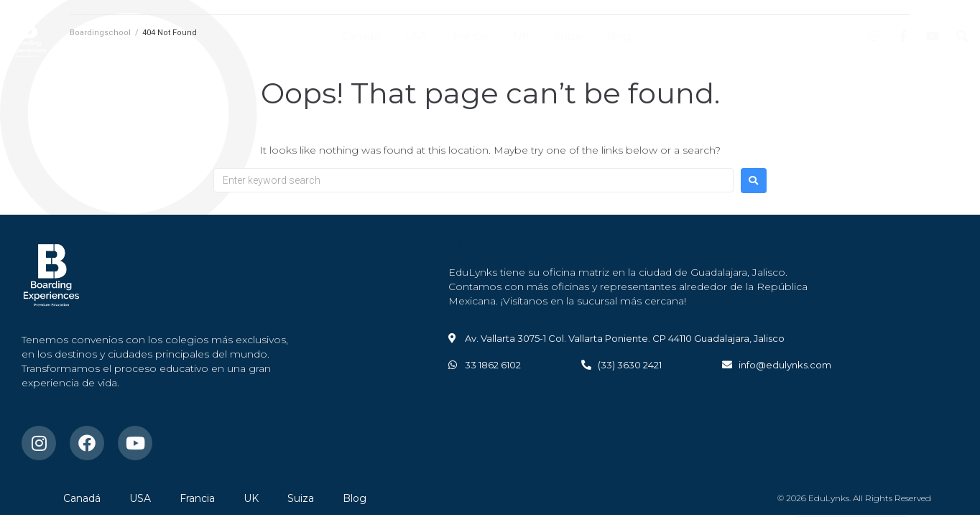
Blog (619, 36)
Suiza (568, 36)
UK (521, 36)
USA (416, 36)
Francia (470, 36)
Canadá (361, 36)
